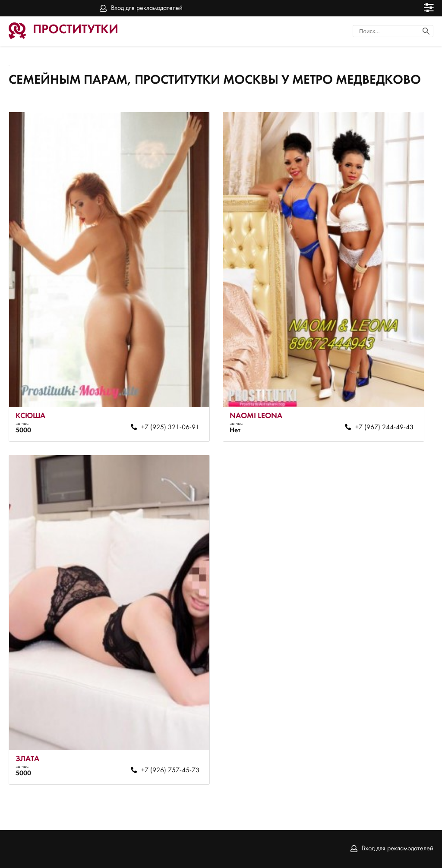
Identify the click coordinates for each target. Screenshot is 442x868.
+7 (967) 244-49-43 (384, 428)
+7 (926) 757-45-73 (170, 771)
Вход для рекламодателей (147, 8)
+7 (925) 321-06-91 (170, 428)
